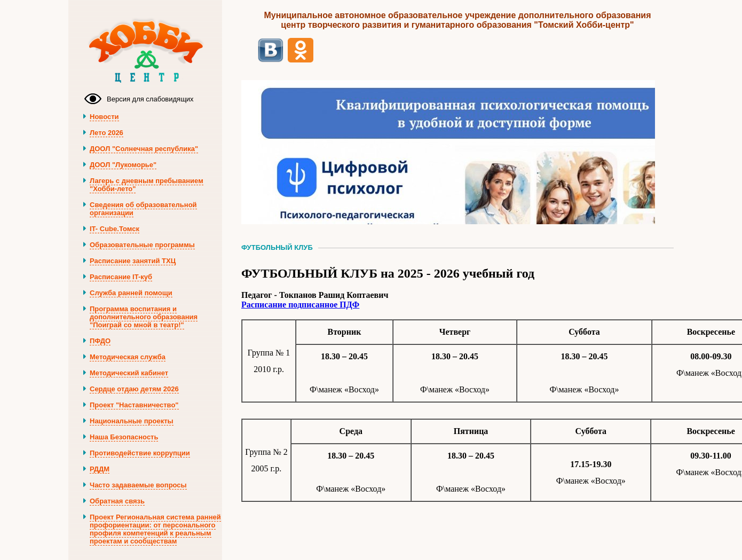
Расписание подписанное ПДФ (300, 305)
